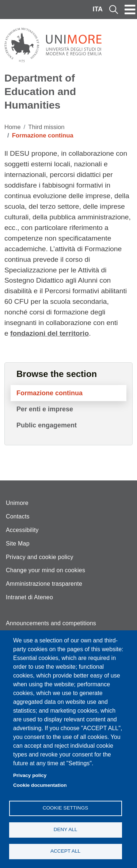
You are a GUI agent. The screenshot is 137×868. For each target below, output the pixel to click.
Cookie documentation (40, 785)
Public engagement (47, 425)
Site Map (18, 544)
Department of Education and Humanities (40, 91)
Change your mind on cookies (45, 570)
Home (13, 127)
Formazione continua (50, 393)
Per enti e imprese (45, 409)
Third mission (46, 127)
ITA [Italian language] (98, 9)
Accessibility (22, 530)
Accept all (65, 851)
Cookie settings (66, 808)
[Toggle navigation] (130, 10)
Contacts (18, 516)
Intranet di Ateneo (29, 597)
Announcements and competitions (51, 623)
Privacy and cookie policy (40, 557)
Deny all (66, 829)
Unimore (17, 503)
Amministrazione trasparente (44, 584)
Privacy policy (30, 775)
